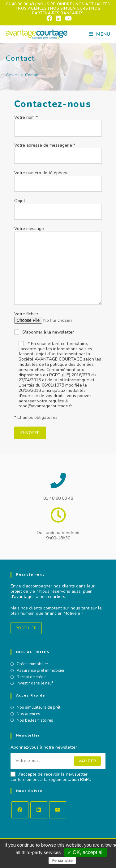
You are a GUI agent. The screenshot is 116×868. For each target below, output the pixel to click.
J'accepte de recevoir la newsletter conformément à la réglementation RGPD (51, 777)
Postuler (26, 628)
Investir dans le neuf (35, 684)
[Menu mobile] (99, 34)
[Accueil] (12, 75)
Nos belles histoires (35, 721)
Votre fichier (56, 317)
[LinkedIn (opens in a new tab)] (59, 18)
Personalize (62, 860)
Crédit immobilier (32, 664)
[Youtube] (58, 810)
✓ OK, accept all (86, 852)
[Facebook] (20, 810)
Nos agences (28, 714)
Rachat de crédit (31, 677)
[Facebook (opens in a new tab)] (49, 18)
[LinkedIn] (39, 810)
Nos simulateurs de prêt (39, 708)
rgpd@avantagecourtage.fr (45, 406)
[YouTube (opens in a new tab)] (67, 18)
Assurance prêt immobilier (41, 671)
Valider (87, 761)
